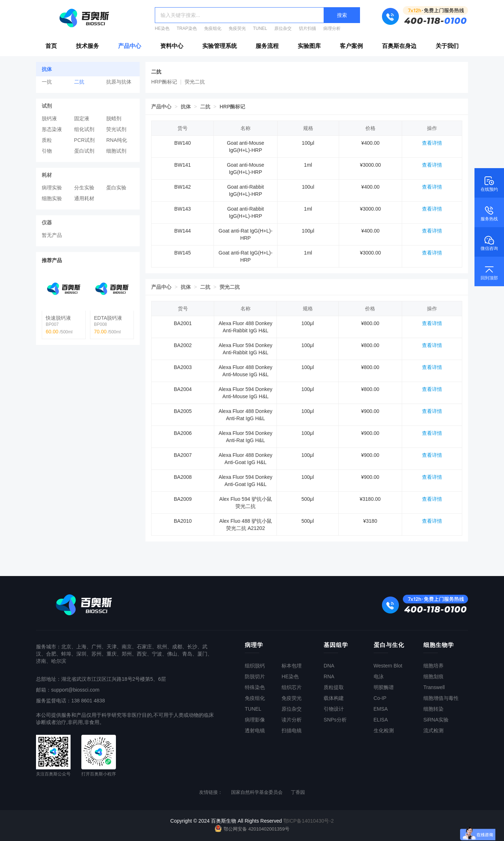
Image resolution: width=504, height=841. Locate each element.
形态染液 (52, 129)
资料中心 (172, 46)
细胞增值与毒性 (441, 698)
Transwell (434, 687)
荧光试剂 (116, 129)
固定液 (82, 118)
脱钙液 (49, 118)
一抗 (47, 82)
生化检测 (384, 730)
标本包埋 (292, 666)
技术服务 (87, 46)
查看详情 (432, 143)
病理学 (254, 645)
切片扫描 (307, 28)
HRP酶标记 (164, 82)
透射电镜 (255, 730)
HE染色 (162, 28)
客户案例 (351, 46)
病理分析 (332, 28)
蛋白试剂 (84, 151)
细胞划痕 (433, 676)
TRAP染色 (187, 28)
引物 (47, 151)
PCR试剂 (85, 140)
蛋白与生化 (389, 645)
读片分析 (292, 720)
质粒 (47, 140)
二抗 (79, 82)
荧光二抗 (195, 82)
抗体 (186, 107)
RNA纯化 (117, 140)
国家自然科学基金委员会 (257, 792)
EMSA (381, 709)
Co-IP (380, 698)
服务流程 (267, 46)
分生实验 (84, 188)
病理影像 (255, 720)
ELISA (381, 720)
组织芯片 (292, 687)
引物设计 (334, 709)
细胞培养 (433, 666)
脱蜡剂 (114, 118)
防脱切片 (255, 676)
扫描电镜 (292, 730)
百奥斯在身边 (399, 46)
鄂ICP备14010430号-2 (309, 821)
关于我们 (447, 46)
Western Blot (388, 666)
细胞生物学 (439, 645)
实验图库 (309, 46)
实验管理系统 (220, 46)
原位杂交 (283, 28)
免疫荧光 (237, 28)
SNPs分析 (335, 720)
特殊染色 (255, 687)
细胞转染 (433, 709)
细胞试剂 (116, 151)
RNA (329, 676)
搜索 (342, 15)
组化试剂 (84, 129)
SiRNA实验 (436, 720)
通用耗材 (84, 198)
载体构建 (334, 698)
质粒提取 (334, 687)
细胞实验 (52, 198)
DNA (329, 666)
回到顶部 (489, 272)
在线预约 (489, 184)
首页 (51, 46)
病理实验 (52, 188)
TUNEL (260, 28)
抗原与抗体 (119, 82)
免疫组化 (213, 28)
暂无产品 (52, 235)
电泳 (379, 676)
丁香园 (298, 792)
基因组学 (336, 645)
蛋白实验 (116, 188)
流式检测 (433, 730)
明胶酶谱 (384, 687)
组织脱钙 (255, 666)
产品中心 (130, 46)
